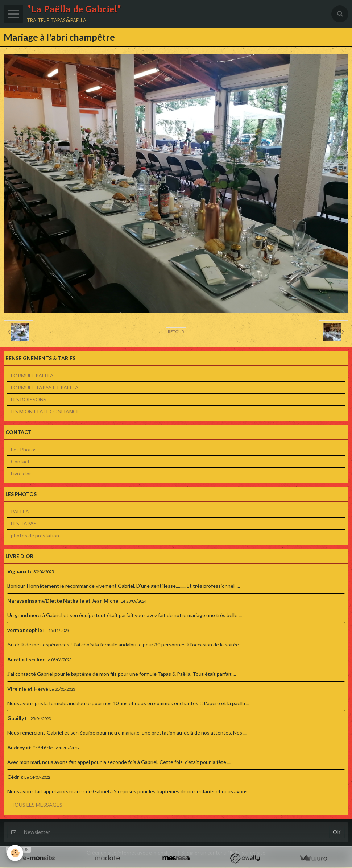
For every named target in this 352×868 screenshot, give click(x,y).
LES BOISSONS (29, 400)
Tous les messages (37, 805)
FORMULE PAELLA (32, 376)
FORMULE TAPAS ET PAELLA (45, 388)
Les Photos (24, 450)
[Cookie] (15, 853)
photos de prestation (35, 536)
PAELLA (20, 512)
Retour (176, 332)
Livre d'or (21, 474)
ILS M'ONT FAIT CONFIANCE (45, 412)
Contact (20, 462)
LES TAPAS (24, 524)
